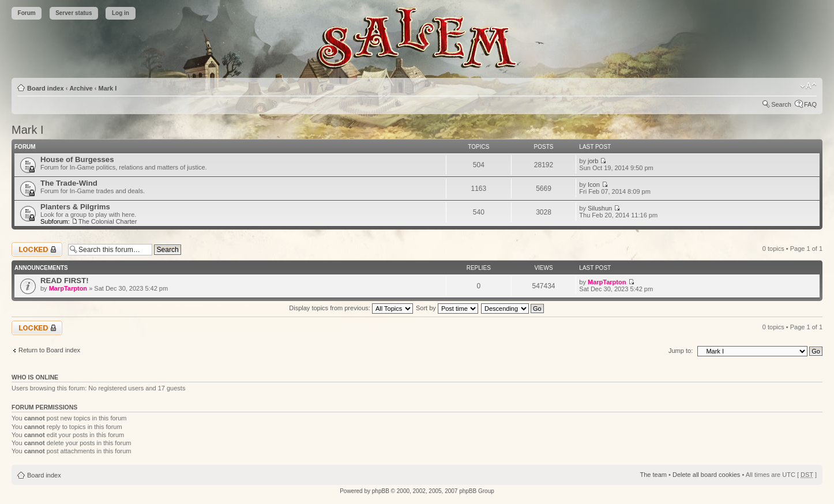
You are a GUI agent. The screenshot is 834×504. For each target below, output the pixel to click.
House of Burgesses (77, 159)
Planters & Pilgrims (75, 207)
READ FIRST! (65, 281)
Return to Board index (49, 350)
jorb (593, 161)
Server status (74, 13)
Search (781, 104)
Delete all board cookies (706, 475)
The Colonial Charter (108, 221)
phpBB (381, 491)
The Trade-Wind (69, 183)
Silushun (600, 208)
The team (653, 475)
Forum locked (37, 249)
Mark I (108, 88)
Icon (594, 185)
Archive (81, 88)
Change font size (808, 86)
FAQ (810, 104)
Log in (121, 13)
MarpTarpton (68, 288)
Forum (27, 13)
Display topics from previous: (351, 308)
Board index (46, 88)
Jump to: (681, 351)
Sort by (447, 308)
